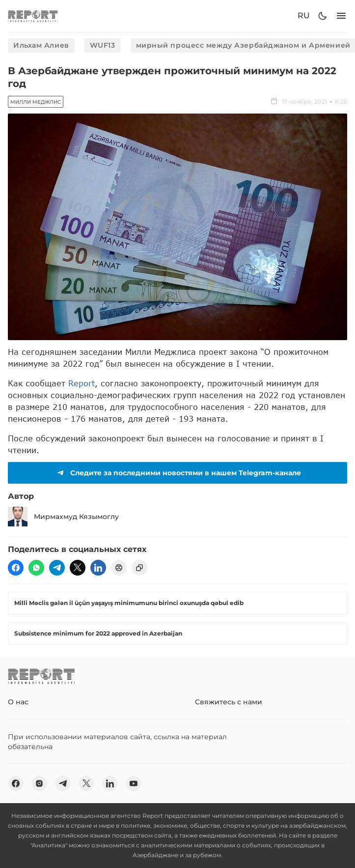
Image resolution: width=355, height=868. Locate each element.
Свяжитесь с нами (229, 702)
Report (82, 383)
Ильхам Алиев (41, 45)
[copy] (139, 568)
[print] (119, 568)
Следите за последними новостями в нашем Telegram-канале (178, 473)
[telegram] (57, 568)
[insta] (39, 783)
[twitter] (78, 568)
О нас (18, 702)
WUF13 (103, 45)
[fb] (16, 568)
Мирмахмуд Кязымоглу (63, 517)
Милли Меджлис (36, 102)
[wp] (36, 568)
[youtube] (134, 783)
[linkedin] (98, 568)
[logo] (33, 16)
